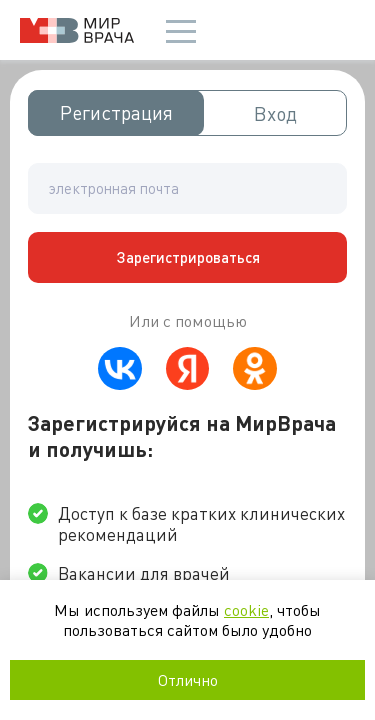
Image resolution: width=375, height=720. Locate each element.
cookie (246, 609)
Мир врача (77, 30)
